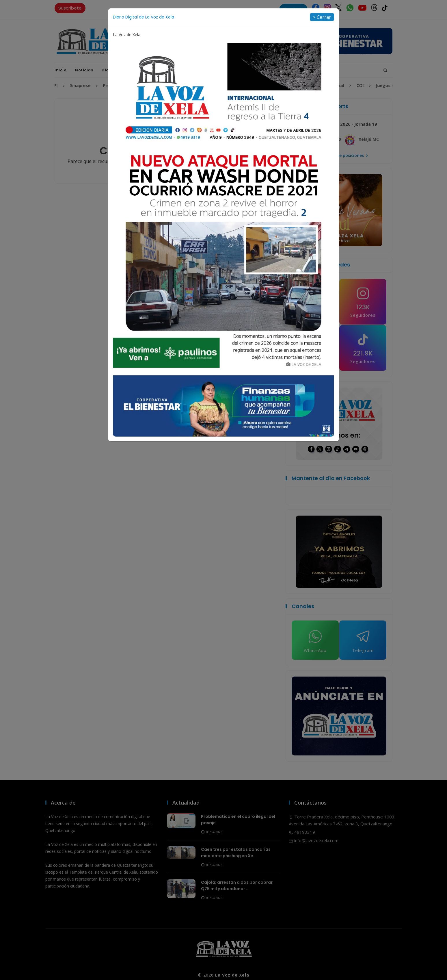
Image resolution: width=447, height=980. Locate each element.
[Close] (322, 17)
